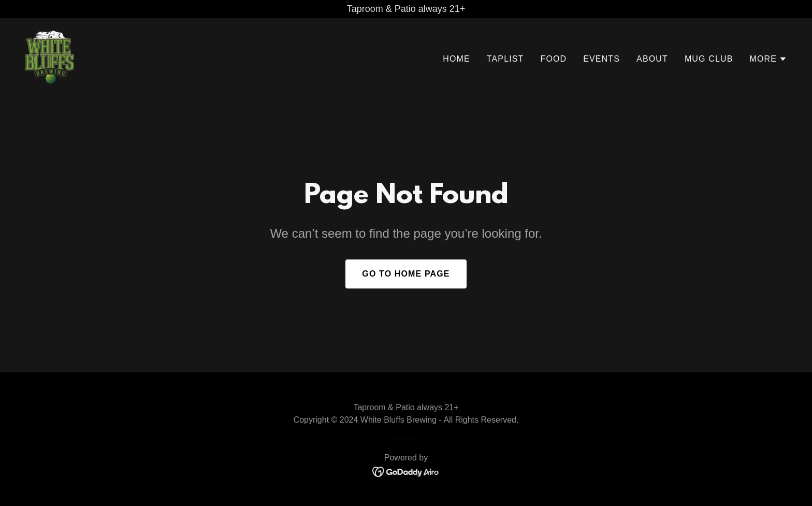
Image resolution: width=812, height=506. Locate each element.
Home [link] (456, 59)
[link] (49, 57)
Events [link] (601, 59)
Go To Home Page (406, 274)
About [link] (652, 59)
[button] (768, 59)
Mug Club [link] (709, 59)
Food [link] (553, 59)
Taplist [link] (505, 59)
